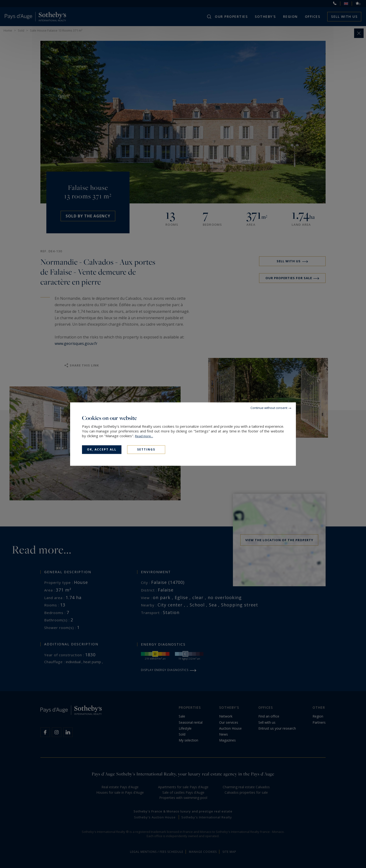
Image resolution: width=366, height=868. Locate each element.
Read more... (144, 436)
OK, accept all (102, 449)
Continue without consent (269, 408)
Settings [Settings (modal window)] (146, 449)
